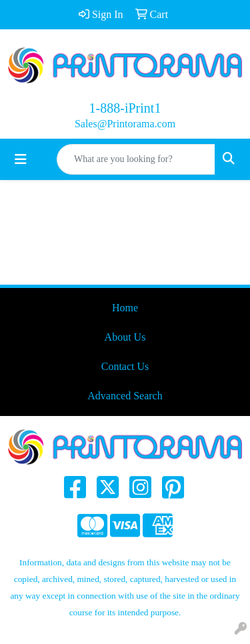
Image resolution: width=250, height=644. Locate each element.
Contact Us (125, 366)
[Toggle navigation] (21, 159)
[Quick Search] (136, 159)
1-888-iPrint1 (125, 108)
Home (125, 308)
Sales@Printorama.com (125, 124)
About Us (125, 337)
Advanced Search (125, 396)
